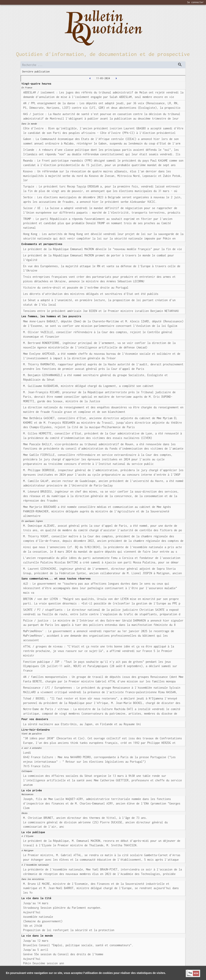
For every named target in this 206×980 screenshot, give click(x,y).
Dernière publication (36, 72)
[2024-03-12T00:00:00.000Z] (116, 78)
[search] (103, 65)
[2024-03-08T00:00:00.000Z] (90, 78)
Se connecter (195, 2)
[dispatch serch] (180, 65)
